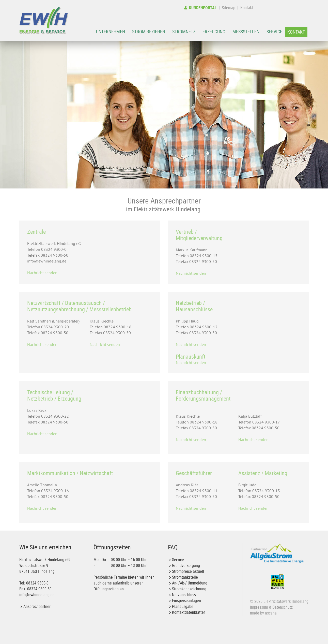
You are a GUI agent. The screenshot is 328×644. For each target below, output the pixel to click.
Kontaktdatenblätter (189, 612)
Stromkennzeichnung (189, 589)
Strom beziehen (149, 32)
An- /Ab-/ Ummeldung (190, 583)
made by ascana (263, 613)
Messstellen (246, 32)
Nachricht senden (42, 273)
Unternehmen (111, 32)
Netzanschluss (184, 595)
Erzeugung (214, 32)
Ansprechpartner (37, 606)
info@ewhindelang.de (37, 595)
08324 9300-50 (39, 589)
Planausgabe (183, 606)
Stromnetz (184, 32)
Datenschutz (283, 607)
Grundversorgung (186, 565)
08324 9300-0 (37, 583)
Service (274, 32)
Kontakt (247, 8)
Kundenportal (200, 8)
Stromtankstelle (185, 577)
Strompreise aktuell (188, 571)
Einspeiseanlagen (186, 601)
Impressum (259, 607)
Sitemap (229, 8)
